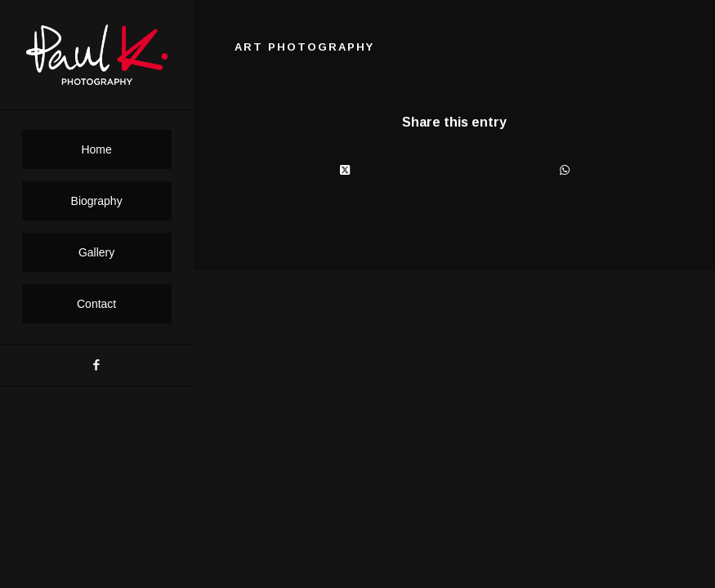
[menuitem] (97, 149)
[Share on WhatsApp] (564, 170)
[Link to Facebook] (96, 365)
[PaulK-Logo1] (97, 55)
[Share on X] (345, 170)
